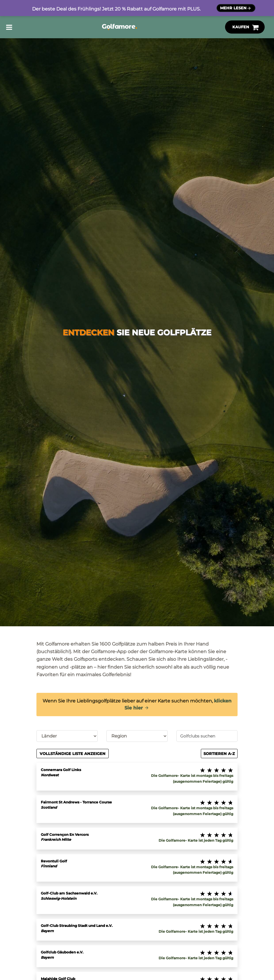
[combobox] (207, 736)
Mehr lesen (236, 8)
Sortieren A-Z (219, 754)
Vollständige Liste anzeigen (73, 754)
